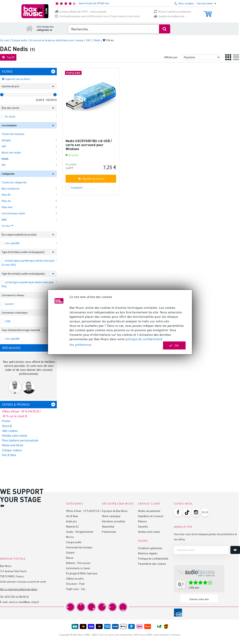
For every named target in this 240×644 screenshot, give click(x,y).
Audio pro (71, 521)
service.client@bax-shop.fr (24, 602)
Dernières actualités (114, 521)
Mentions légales (148, 553)
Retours (142, 521)
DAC (4, 220)
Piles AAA (7, 207)
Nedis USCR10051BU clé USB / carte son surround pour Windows (89, 145)
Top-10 (8, 57)
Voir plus (8, 226)
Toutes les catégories (14, 182)
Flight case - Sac (76, 589)
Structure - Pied (75, 584)
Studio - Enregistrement (80, 532)
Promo (6, 421)
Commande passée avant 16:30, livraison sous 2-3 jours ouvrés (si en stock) (97, 16)
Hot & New (9, 455)
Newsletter (108, 526)
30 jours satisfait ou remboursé (172, 12)
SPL (4, 165)
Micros (70, 537)
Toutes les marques (13, 134)
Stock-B (7, 426)
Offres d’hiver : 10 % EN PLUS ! (21, 411)
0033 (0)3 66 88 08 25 (17, 597)
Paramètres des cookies (152, 564)
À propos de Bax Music (115, 511)
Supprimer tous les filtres (17, 79)
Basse (70, 558)
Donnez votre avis (199, 599)
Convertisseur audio (13, 213)
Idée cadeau (10, 431)
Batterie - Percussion (78, 563)
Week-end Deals (13, 445)
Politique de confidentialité (153, 558)
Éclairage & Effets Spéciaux (82, 573)
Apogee (6, 140)
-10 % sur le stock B (14, 416)
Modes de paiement (149, 511)
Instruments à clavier (78, 568)
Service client (149, 504)
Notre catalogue (111, 516)
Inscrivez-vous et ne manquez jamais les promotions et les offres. (205, 537)
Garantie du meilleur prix (169, 16)
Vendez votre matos (15, 436)
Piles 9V (6, 195)
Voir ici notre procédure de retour (19, 589)
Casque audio (74, 542)
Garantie (143, 526)
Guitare (70, 552)
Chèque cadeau (12, 450)
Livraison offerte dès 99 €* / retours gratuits (81, 12)
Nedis (5, 159)
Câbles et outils (75, 578)
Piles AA (6, 201)
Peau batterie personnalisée (20, 440)
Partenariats (109, 532)
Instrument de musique (79, 547)
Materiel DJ (72, 526)
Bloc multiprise (10, 189)
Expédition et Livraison (151, 516)
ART (4, 146)
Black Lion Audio (11, 152)
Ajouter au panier (91, 179)
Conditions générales (150, 548)
